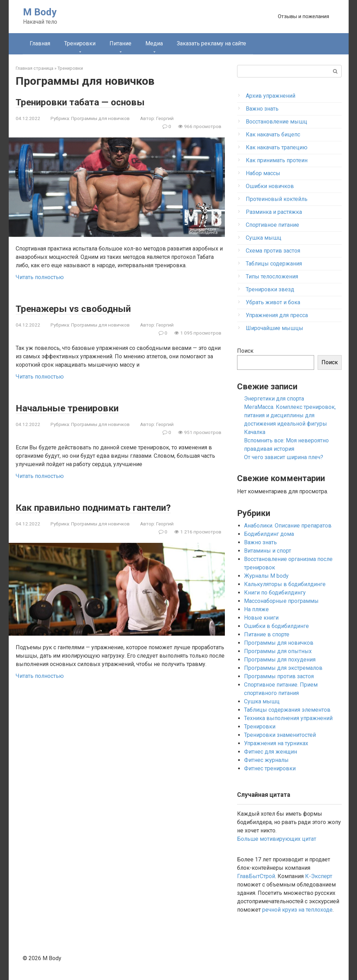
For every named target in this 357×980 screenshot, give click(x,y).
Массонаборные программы (281, 601)
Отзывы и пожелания (303, 16)
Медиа (154, 43)
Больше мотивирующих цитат (277, 839)
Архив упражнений (271, 96)
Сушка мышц (264, 238)
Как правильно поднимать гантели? (107, 507)
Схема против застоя (273, 251)
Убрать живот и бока (273, 302)
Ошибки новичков (270, 186)
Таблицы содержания (274, 264)
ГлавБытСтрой (256, 876)
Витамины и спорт (268, 551)
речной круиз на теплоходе (297, 910)
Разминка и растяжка (274, 212)
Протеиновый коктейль (277, 199)
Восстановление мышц (276, 122)
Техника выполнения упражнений (288, 718)
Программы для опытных (278, 651)
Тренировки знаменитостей (280, 735)
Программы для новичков (100, 118)
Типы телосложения (272, 276)
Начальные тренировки (75, 408)
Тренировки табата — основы (90, 102)
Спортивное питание (272, 225)
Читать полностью (40, 277)
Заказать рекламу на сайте (211, 43)
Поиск (245, 351)
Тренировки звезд (270, 289)
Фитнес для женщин (271, 752)
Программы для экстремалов (283, 668)
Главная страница (35, 68)
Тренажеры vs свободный (81, 308)
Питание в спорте (267, 634)
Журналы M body (266, 576)
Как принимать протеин (277, 160)
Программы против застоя (279, 676)
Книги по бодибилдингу (275, 593)
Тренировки (80, 43)
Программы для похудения (280, 660)
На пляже (256, 609)
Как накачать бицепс (273, 134)
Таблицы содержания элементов (287, 710)
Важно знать (262, 109)
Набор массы (263, 173)
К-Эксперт (319, 876)
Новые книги (261, 618)
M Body (40, 12)
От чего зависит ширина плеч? (284, 457)
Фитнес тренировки (270, 768)
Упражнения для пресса (277, 315)
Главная (40, 43)
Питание (120, 43)
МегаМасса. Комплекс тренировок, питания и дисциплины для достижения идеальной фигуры (290, 415)
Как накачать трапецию (277, 147)
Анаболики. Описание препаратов (288, 526)
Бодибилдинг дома (269, 534)
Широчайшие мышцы (275, 328)
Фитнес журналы (266, 760)
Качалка (255, 432)
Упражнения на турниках (276, 743)
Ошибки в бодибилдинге (276, 626)
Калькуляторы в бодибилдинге (285, 584)
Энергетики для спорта (274, 399)
